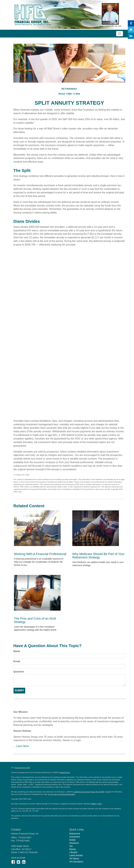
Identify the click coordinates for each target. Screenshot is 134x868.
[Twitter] (131, 30)
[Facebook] (131, 23)
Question (19, 672)
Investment (75, 837)
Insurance (74, 843)
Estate (72, 840)
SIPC (100, 804)
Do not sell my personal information (62, 794)
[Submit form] (19, 691)
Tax (71, 846)
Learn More (23, 746)
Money (73, 849)
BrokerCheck (65, 772)
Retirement (75, 834)
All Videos (74, 859)
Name (17, 651)
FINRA (93, 804)
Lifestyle (73, 852)
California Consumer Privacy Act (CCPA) (89, 792)
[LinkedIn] (131, 36)
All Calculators (76, 862)
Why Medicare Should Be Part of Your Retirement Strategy (98, 556)
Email (17, 661)
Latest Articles (76, 855)
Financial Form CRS (22, 768)
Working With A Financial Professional (40, 554)
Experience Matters (32, 706)
